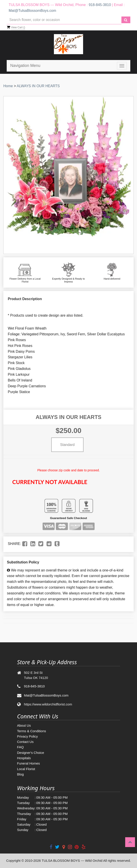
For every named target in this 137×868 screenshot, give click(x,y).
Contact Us (25, 742)
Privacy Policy (28, 736)
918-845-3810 (100, 5)
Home (8, 86)
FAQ (20, 747)
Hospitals (24, 758)
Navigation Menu (25, 66)
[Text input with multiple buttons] (64, 20)
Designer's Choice (31, 753)
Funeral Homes (29, 763)
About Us (24, 725)
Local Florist (26, 769)
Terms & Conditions (32, 731)
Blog (20, 774)
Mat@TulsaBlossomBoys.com (32, 11)
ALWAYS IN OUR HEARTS (38, 86)
